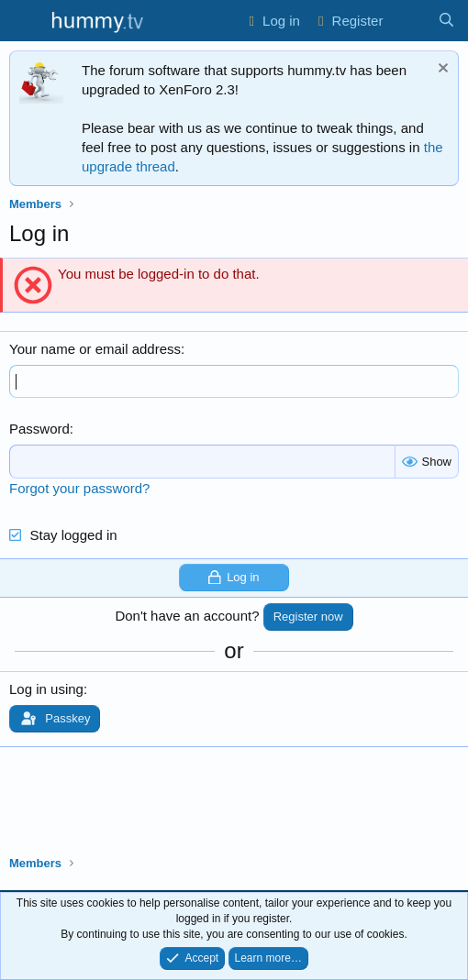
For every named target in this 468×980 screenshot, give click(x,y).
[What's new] (410, 21)
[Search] (446, 21)
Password (39, 429)
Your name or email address (95, 349)
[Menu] (25, 21)
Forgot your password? (79, 488)
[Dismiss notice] (441, 70)
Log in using (46, 689)
